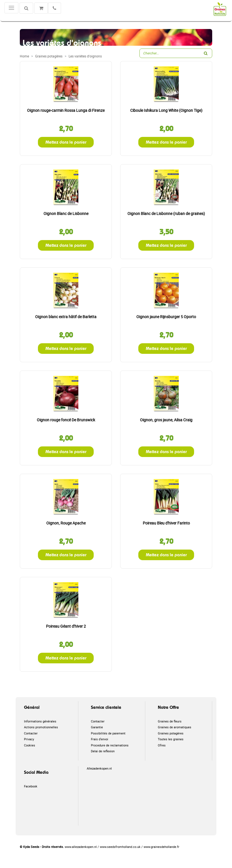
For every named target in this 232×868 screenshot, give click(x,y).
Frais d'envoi (100, 739)
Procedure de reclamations (110, 745)
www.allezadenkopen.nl (81, 847)
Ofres (162, 745)
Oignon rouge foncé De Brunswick (66, 420)
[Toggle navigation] (11, 8)
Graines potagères (171, 733)
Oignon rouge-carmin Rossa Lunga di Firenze (66, 110)
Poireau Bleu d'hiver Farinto (166, 523)
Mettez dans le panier (66, 142)
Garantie (97, 727)
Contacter (31, 733)
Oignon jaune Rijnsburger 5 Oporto (166, 317)
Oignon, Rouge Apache (66, 523)
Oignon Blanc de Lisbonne (66, 213)
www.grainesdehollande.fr (161, 847)
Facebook (31, 786)
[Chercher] (26, 8)
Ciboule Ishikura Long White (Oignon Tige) (166, 110)
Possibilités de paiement (108, 733)
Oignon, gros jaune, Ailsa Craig (166, 420)
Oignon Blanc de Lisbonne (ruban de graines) (166, 213)
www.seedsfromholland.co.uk (120, 847)
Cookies (30, 745)
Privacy (29, 739)
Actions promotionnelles (41, 727)
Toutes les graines (171, 739)
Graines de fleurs (170, 721)
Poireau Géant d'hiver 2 (66, 626)
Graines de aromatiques (175, 727)
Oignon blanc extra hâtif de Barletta (66, 317)
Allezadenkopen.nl (99, 768)
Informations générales (40, 721)
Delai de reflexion (103, 751)
